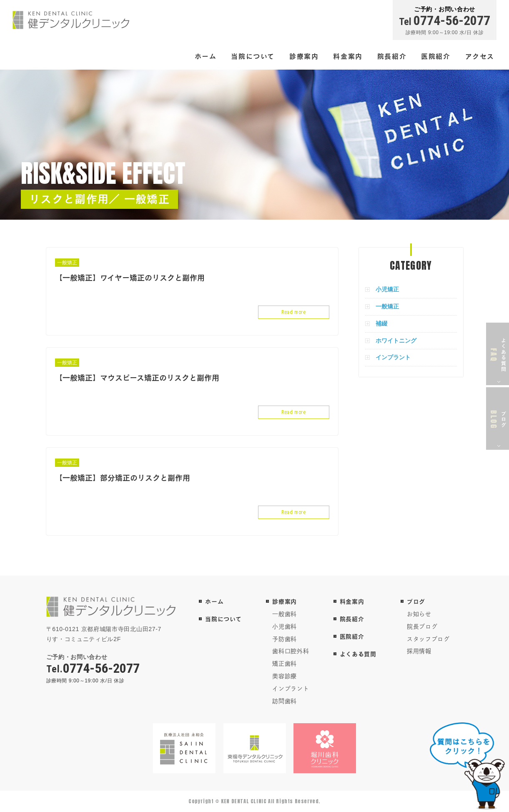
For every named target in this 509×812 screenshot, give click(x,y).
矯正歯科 (285, 663)
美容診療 (285, 676)
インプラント (393, 357)
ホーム (206, 56)
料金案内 (348, 56)
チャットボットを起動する (467, 766)
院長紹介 (392, 56)
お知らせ (419, 614)
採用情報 (419, 651)
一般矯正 (67, 263)
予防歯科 (285, 639)
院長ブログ (422, 626)
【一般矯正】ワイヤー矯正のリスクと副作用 (130, 278)
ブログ (416, 601)
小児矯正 (387, 289)
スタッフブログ (428, 639)
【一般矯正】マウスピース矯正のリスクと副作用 (137, 378)
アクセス (480, 56)
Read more (293, 312)
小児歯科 (285, 626)
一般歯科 (285, 614)
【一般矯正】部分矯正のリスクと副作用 (123, 478)
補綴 (381, 323)
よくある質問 (358, 654)
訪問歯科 (285, 701)
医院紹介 (436, 56)
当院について (253, 56)
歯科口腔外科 (291, 651)
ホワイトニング (396, 341)
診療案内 (304, 56)
